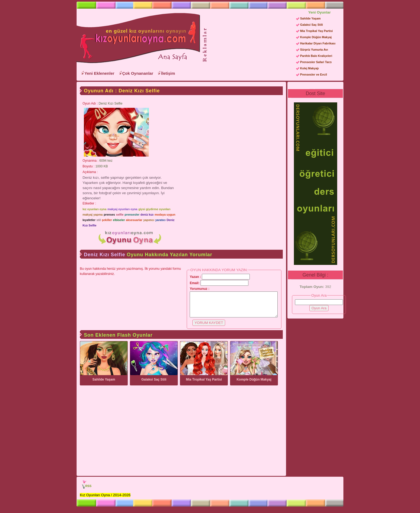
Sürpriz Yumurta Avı (314, 50)
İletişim (168, 73)
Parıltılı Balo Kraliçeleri (316, 56)
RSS (88, 491)
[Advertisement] (250, 44)
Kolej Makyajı (309, 68)
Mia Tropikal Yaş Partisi (316, 31)
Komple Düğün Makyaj (316, 37)
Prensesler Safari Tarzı (316, 62)
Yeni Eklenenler (99, 73)
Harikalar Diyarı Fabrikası (318, 43)
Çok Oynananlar (138, 73)
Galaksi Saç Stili (311, 25)
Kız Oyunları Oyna (137, 38)
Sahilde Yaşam (310, 18)
